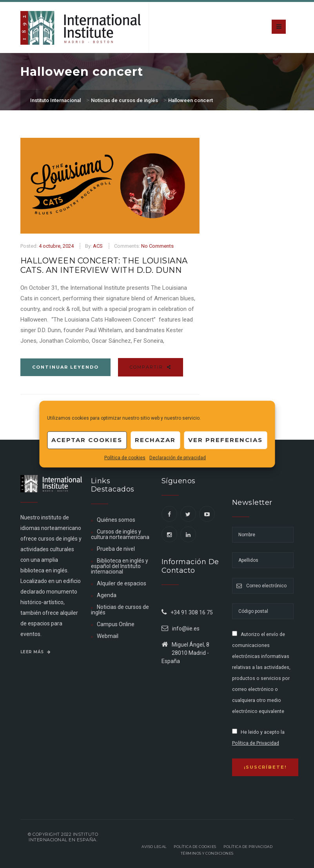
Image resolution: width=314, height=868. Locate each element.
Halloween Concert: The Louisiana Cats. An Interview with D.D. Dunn (104, 265)
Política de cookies (125, 457)
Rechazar (155, 440)
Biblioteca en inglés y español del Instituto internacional (120, 566)
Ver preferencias (225, 440)
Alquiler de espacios (122, 583)
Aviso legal (154, 847)
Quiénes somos (116, 520)
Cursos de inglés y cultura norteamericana (120, 534)
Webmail (108, 636)
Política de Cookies (195, 847)
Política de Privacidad (256, 743)
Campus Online (116, 624)
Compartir (151, 367)
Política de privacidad (248, 847)
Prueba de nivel (116, 549)
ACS (98, 246)
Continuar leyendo (65, 367)
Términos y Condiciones (207, 853)
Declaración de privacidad (178, 457)
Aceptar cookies (87, 440)
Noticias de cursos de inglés (120, 610)
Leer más (36, 652)
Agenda (107, 595)
